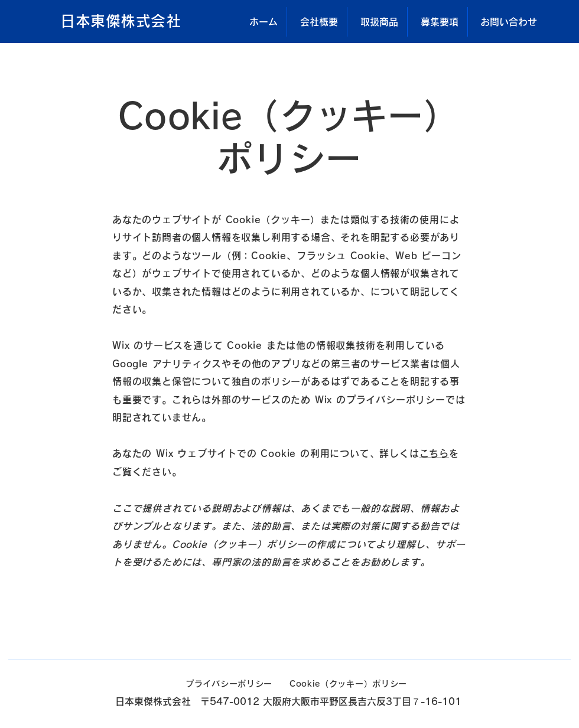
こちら (434, 453)
